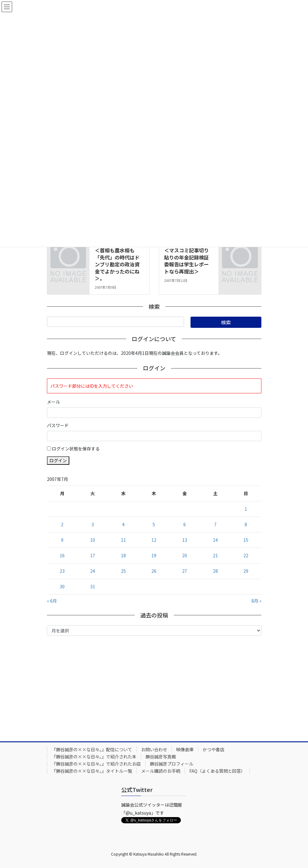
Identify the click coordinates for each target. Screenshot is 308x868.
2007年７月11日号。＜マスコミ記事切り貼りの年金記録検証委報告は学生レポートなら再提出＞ (187, 257)
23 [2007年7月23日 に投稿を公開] (62, 571)
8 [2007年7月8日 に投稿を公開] (246, 524)
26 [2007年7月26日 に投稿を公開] (154, 571)
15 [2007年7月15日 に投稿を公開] (246, 540)
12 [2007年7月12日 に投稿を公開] (154, 540)
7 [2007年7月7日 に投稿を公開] (215, 524)
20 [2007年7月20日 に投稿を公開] (185, 555)
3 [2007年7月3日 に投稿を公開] (93, 524)
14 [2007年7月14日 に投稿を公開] (215, 540)
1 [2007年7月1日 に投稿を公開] (246, 509)
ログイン (58, 460)
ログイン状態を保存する (76, 449)
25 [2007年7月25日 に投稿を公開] (123, 571)
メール (53, 402)
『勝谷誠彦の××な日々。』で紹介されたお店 (96, 764)
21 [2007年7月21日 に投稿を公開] (215, 555)
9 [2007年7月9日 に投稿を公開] (62, 540)
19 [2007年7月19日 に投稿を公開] (154, 555)
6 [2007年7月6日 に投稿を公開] (185, 524)
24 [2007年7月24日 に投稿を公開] (93, 571)
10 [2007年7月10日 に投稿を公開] (93, 540)
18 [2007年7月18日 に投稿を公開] (123, 555)
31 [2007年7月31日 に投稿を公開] (93, 586)
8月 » (256, 601)
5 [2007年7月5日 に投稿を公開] (154, 524)
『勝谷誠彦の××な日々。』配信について (92, 749)
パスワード (58, 425)
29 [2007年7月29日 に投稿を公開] (246, 571)
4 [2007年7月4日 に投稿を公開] (123, 524)
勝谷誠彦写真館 (161, 757)
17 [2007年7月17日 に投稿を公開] (93, 555)
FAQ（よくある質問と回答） (217, 771)
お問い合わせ (154, 749)
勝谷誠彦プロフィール (172, 764)
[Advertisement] (154, 687)
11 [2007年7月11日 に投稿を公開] (123, 540)
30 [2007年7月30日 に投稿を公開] (62, 586)
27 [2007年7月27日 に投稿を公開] (185, 571)
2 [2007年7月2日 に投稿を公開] (62, 524)
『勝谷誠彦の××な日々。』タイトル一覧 (92, 771)
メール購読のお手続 (161, 771)
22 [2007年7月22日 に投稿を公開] (246, 555)
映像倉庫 (185, 749)
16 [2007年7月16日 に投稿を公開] (62, 555)
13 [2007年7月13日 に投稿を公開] (185, 540)
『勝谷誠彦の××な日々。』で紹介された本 (94, 757)
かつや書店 (214, 749)
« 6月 (52, 601)
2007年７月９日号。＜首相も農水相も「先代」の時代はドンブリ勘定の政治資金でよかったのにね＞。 (118, 261)
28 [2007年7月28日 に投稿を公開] (215, 571)
